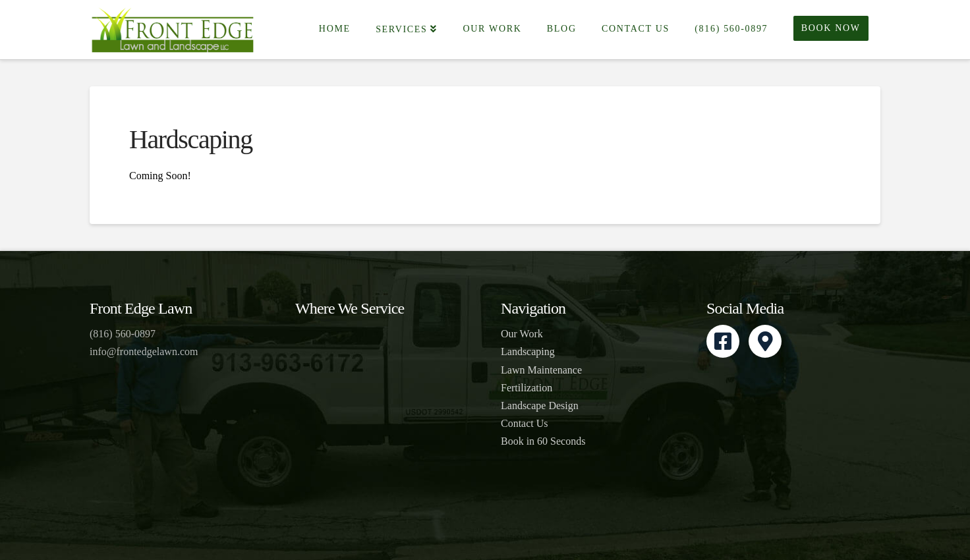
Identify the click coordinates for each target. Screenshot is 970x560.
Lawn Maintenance (541, 370)
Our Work (522, 334)
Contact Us (525, 423)
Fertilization (527, 388)
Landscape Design (540, 406)
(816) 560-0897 (123, 334)
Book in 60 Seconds (543, 441)
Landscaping (528, 351)
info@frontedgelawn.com (144, 351)
